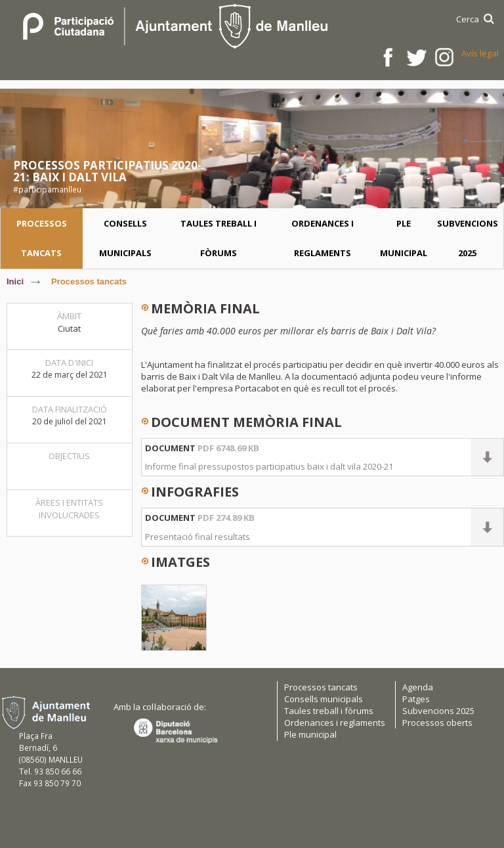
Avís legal (480, 53)
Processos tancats (89, 281)
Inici (15, 281)
